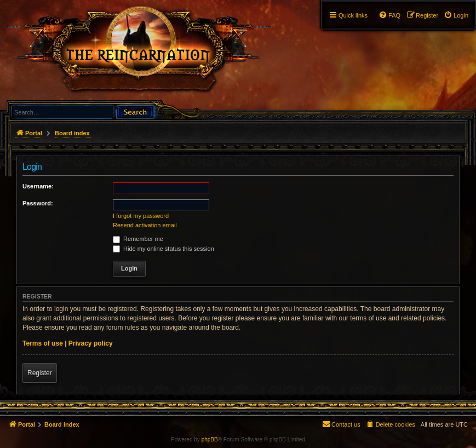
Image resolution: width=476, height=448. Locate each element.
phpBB (210, 440)
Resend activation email (145, 225)
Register (40, 373)
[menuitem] (456, 15)
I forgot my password (141, 216)
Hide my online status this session (164, 249)
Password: (38, 203)
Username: (38, 186)
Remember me (138, 239)
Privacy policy (91, 343)
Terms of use (43, 343)
